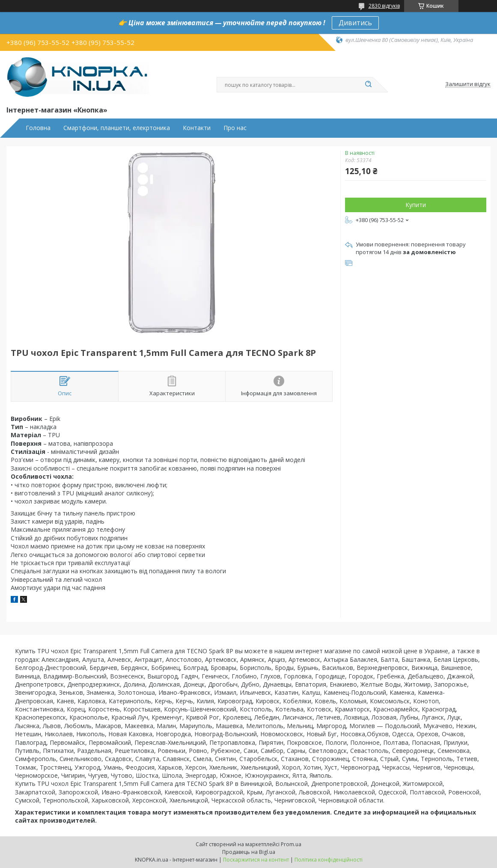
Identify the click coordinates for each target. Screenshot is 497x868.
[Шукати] (369, 85)
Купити (416, 205)
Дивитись (355, 23)
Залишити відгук (468, 84)
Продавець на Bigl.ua (249, 852)
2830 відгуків (384, 6)
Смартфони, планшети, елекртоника (117, 128)
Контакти (197, 128)
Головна (38, 128)
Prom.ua (291, 844)
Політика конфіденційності (329, 860)
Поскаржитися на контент (256, 860)
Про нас (235, 128)
